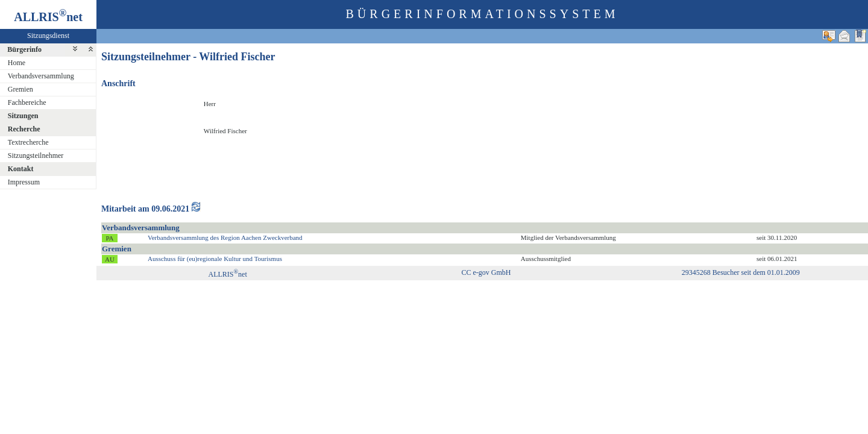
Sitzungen (23, 116)
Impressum (24, 182)
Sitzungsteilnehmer (36, 156)
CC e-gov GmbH (486, 272)
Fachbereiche (27, 102)
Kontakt (21, 169)
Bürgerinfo (24, 49)
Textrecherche (28, 142)
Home (17, 63)
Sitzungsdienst (48, 36)
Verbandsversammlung (41, 76)
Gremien (20, 89)
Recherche (24, 129)
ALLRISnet (227, 274)
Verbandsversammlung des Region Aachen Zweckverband (225, 237)
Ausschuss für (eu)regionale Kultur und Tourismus (215, 259)
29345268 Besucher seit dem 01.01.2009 (741, 272)
